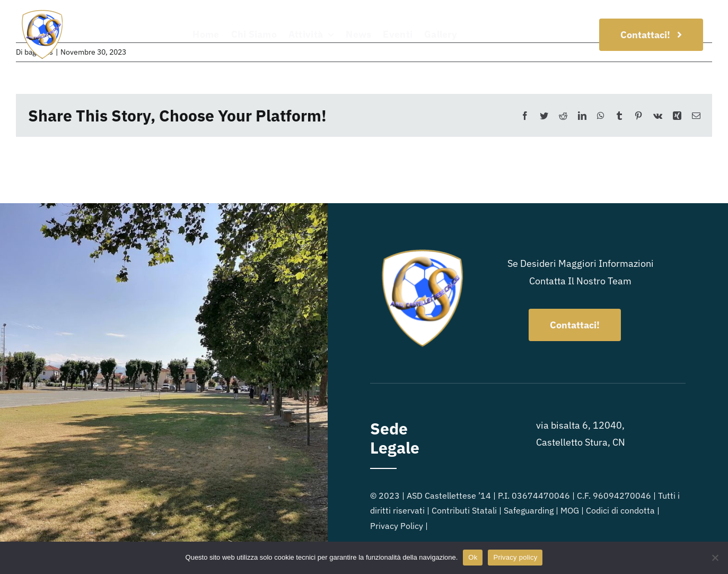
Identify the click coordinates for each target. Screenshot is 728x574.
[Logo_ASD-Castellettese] (42, 12)
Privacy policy (515, 557)
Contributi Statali (464, 510)
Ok (473, 557)
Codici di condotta (620, 510)
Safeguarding (529, 510)
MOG (570, 510)
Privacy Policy (397, 526)
